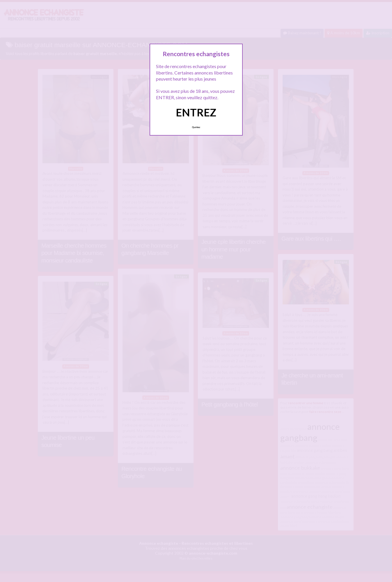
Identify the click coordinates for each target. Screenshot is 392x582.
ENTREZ (196, 112)
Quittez (196, 127)
